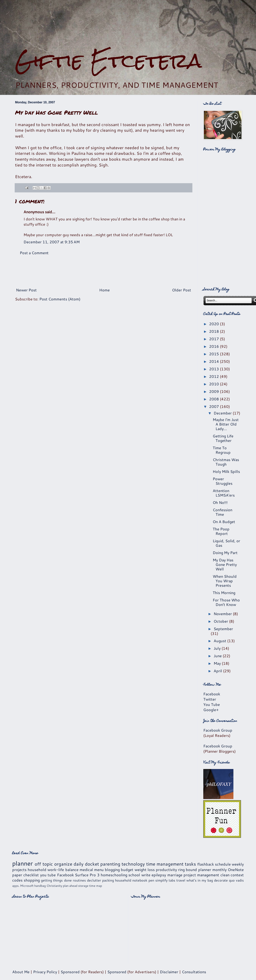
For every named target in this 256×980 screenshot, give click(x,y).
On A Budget (224, 522)
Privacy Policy (45, 972)
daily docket (86, 864)
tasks (190, 864)
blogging (112, 870)
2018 (214, 331)
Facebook (212, 694)
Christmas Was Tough (226, 462)
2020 (214, 324)
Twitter (210, 699)
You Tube (212, 704)
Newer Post (26, 290)
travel (181, 880)
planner (23, 863)
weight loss (145, 870)
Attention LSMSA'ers (224, 493)
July (218, 648)
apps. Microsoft (23, 886)
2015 (214, 354)
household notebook (131, 880)
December (223, 413)
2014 (214, 361)
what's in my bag (200, 880)
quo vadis (236, 880)
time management (165, 864)
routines (79, 880)
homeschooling (114, 875)
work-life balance (63, 870)
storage (83, 886)
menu (99, 870)
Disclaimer (169, 972)
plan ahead (70, 886)
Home (104, 290)
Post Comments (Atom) (60, 299)
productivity (166, 870)
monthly (219, 870)
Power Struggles (223, 481)
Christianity (54, 886)
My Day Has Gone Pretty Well (225, 564)
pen (151, 880)
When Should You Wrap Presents (225, 581)
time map (96, 886)
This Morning (224, 593)
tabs (172, 880)
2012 (214, 376)
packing (108, 880)
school (134, 875)
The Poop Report (221, 531)
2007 (214, 406)
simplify (161, 880)
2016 (214, 346)
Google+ (211, 710)
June (218, 656)
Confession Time (222, 512)
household (37, 870)
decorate (221, 880)
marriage (175, 875)
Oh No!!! (220, 502)
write (146, 875)
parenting (110, 864)
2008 (214, 399)
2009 (214, 391)
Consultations (194, 972)
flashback (206, 864)
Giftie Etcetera (108, 61)
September (223, 629)
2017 (214, 339)
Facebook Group (218, 730)
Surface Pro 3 (87, 875)
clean (225, 875)
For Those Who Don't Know (226, 602)
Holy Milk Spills (226, 471)
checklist (31, 875)
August (220, 641)
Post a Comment (34, 253)
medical (86, 870)
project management (201, 875)
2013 (214, 369)
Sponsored (70, 972)
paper (17, 875)
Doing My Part (225, 553)
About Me (21, 972)
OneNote (236, 870)
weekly (238, 864)
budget (127, 870)
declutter (94, 880)
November (223, 614)
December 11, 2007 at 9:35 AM (52, 242)
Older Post (182, 290)
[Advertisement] (128, 25)
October (221, 621)
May (218, 663)
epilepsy (159, 875)
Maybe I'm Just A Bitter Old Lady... (226, 424)
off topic (44, 864)
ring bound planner (195, 870)
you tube (48, 875)
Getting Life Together (223, 438)
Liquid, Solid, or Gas (226, 543)
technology (133, 864)
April (218, 671)
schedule (223, 864)
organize (63, 864)
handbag (40, 886)
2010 (214, 384)
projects (19, 870)
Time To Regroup (222, 450)
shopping (32, 880)
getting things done (56, 880)
